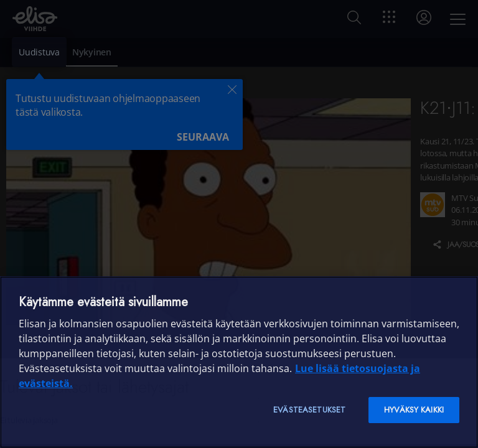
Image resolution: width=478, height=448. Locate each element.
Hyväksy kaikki (414, 410)
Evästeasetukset (309, 410)
